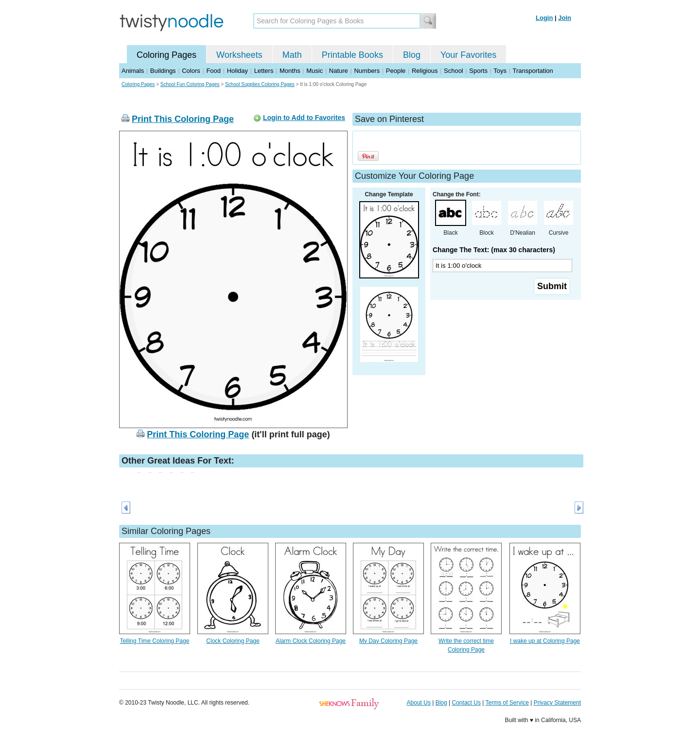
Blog (412, 55)
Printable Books (352, 55)
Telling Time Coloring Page (155, 641)
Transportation (533, 71)
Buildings (163, 71)
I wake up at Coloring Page (545, 641)
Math (292, 55)
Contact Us (466, 703)
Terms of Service (507, 703)
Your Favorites (468, 55)
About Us (419, 703)
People (396, 71)
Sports (478, 71)
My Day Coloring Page (388, 641)
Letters (264, 71)
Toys (500, 71)
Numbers (367, 71)
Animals (133, 71)
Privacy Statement (557, 703)
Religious (425, 71)
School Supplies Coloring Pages (260, 84)
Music (315, 71)
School (454, 71)
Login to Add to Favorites (304, 118)
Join (565, 18)
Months (290, 71)
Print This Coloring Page (183, 119)
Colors (191, 71)
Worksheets (239, 55)
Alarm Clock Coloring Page (311, 641)
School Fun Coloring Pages (190, 84)
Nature (339, 71)
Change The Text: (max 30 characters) (494, 250)
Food (213, 71)
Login (544, 18)
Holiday (237, 71)
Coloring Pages (166, 55)
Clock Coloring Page (233, 641)
